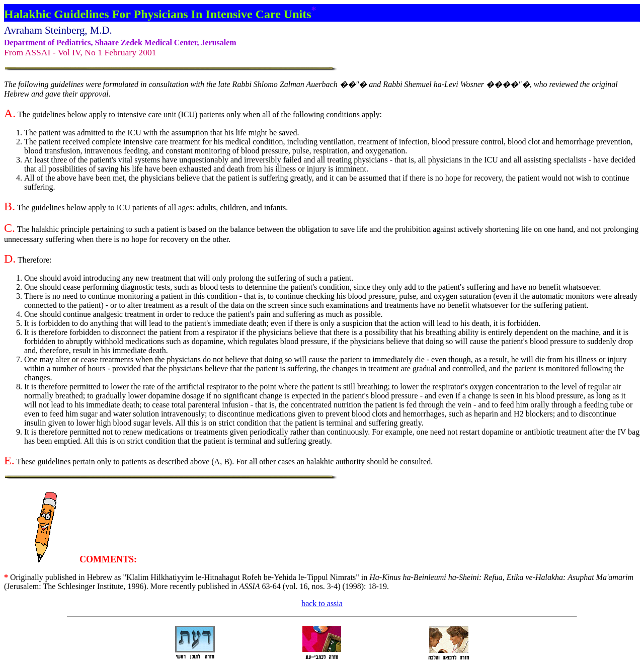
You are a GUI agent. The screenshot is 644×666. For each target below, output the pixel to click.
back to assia (322, 603)
